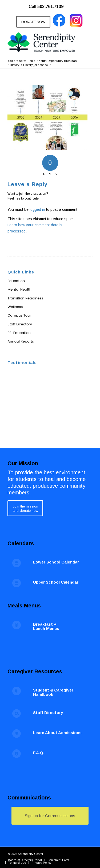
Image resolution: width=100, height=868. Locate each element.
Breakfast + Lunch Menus (46, 626)
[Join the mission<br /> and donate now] (25, 508)
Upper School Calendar (56, 582)
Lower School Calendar (56, 562)
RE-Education (19, 333)
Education (16, 281)
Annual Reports (21, 341)
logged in (37, 209)
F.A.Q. (39, 753)
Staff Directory (20, 324)
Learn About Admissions (57, 733)
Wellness (15, 307)
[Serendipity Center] (41, 42)
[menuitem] (49, 4)
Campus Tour (19, 315)
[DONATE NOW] (33, 22)
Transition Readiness (25, 298)
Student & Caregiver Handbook (53, 692)
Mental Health (19, 289)
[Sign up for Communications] (50, 816)
